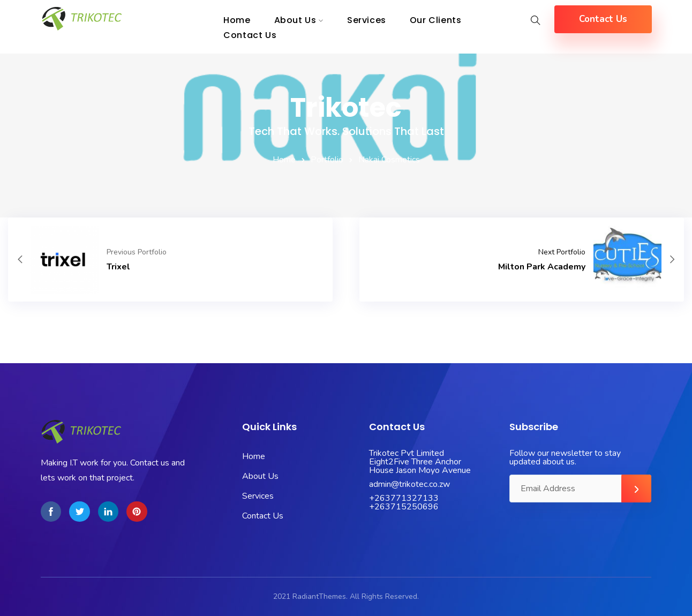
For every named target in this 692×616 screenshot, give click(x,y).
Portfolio (327, 160)
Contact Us (250, 35)
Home (284, 160)
